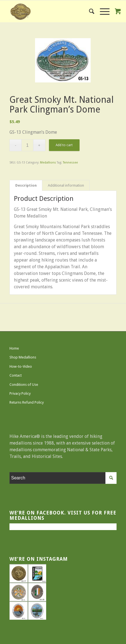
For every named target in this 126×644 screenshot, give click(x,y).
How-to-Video (21, 366)
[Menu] (102, 11)
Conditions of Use (24, 385)
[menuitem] (89, 11)
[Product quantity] (27, 145)
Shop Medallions (23, 357)
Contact (16, 375)
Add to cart (64, 145)
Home (14, 348)
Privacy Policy (20, 393)
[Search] (89, 11)
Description (26, 185)
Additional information (66, 185)
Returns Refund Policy (27, 402)
